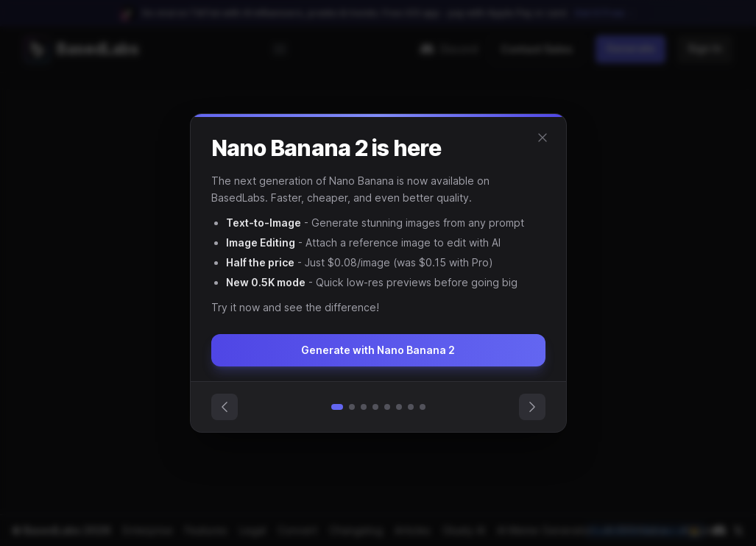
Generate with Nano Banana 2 (378, 350)
